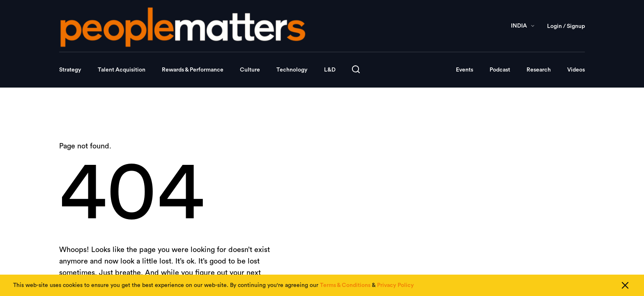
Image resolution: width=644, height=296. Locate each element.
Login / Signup (566, 26)
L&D (330, 70)
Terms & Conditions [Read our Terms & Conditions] (345, 285)
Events (465, 70)
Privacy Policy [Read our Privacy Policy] (396, 285)
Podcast (500, 70)
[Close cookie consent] (625, 285)
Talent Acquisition (122, 70)
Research (539, 70)
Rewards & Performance (193, 70)
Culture (250, 70)
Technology (292, 70)
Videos (576, 70)
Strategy (70, 70)
